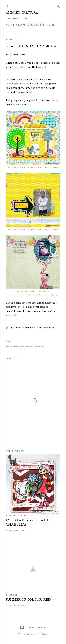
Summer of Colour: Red (28, 599)
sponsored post (38, 346)
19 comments (21, 605)
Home (10, 25)
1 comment (20, 530)
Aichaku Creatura (22, 13)
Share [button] (9, 341)
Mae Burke (42, 634)
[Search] (58, 6)
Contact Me (36, 25)
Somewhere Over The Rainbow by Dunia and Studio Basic (33, 229)
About (21, 25)
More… (51, 25)
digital (16, 346)
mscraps (25, 346)
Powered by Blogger (33, 627)
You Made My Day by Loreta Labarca (33, 291)
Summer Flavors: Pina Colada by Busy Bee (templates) (33, 295)
